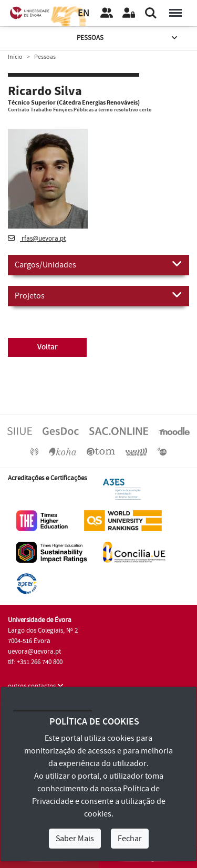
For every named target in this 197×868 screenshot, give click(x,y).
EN (84, 13)
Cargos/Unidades (98, 264)
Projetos (98, 295)
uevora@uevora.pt (34, 652)
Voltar (48, 347)
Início (15, 57)
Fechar (130, 839)
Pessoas (128, 38)
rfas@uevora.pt (37, 239)
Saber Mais (75, 839)
